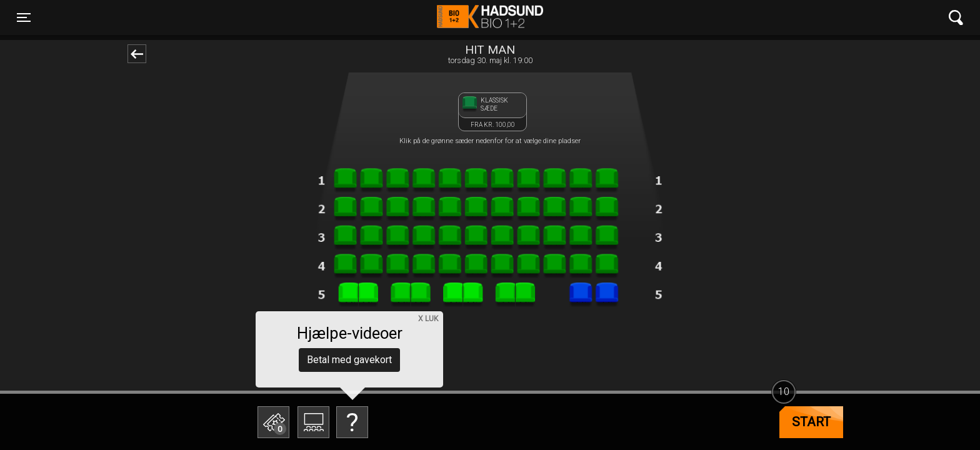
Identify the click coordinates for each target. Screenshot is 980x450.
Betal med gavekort (349, 360)
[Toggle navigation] (24, 17)
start (811, 422)
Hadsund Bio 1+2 (490, 17)
